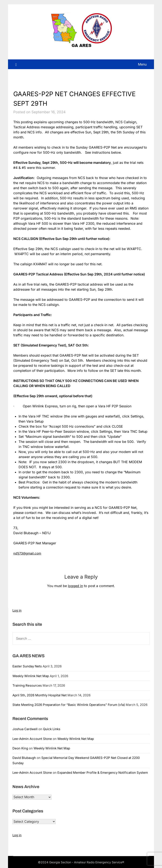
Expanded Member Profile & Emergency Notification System (103, 773)
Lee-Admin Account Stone (32, 739)
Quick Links (52, 729)
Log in (17, 610)
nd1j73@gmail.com (28, 553)
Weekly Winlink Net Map (31, 676)
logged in (75, 586)
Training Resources (27, 685)
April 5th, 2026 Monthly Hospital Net (40, 695)
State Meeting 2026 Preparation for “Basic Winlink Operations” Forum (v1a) (69, 704)
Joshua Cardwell (25, 729)
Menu (142, 64)
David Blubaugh (24, 758)
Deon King (20, 748)
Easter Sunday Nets (27, 666)
